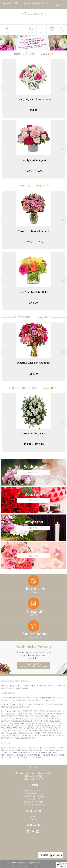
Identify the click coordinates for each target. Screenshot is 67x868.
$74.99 (33, 110)
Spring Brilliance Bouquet (34, 231)
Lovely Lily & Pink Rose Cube (34, 99)
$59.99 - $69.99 (34, 242)
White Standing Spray (33, 434)
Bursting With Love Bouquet (33, 363)
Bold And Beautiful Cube (33, 292)
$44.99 (34, 303)
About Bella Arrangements (15, 681)
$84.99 (34, 374)
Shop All (46, 54)
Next (63, 88)
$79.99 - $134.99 (34, 444)
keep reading (22, 688)
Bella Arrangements (34, 14)
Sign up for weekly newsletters (34, 665)
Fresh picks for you (33, 652)
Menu (7, 32)
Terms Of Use (9, 866)
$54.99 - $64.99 (34, 171)
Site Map (35, 866)
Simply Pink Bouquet (34, 160)
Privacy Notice (23, 866)
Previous (4, 88)
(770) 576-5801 (13, 3)
